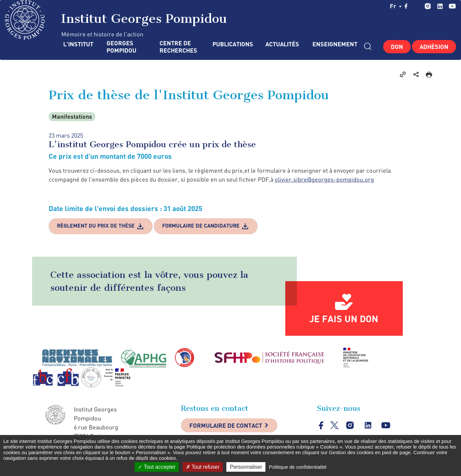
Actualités (282, 44)
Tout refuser (203, 467)
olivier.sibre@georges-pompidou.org (324, 179)
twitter (416, 6)
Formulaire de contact (226, 425)
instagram (428, 6)
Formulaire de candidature (201, 225)
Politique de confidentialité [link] (298, 467)
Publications (232, 44)
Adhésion (434, 47)
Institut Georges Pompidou (116, 20)
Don (397, 47)
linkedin (440, 6)
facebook (406, 6)
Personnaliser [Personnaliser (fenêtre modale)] (246, 467)
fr (396, 6)
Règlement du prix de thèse (96, 225)
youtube (452, 6)
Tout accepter (157, 467)
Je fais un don (344, 319)
